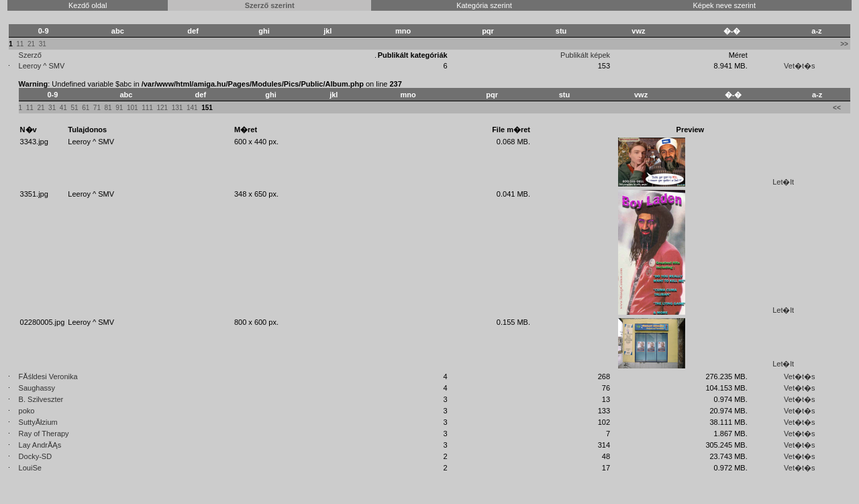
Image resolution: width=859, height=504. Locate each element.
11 (20, 44)
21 (31, 44)
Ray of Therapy (44, 434)
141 (192, 108)
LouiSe (30, 468)
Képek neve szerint (724, 5)
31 (43, 44)
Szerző (30, 55)
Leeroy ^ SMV (42, 66)
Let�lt (783, 182)
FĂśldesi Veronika (48, 376)
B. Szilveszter (41, 399)
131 (178, 108)
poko (27, 411)
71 (97, 108)
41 (63, 108)
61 (86, 108)
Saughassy (37, 388)
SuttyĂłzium (38, 422)
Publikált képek (585, 55)
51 (74, 108)
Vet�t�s (799, 66)
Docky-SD (36, 456)
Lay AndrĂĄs (40, 445)
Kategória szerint (484, 5)
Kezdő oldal (88, 5)
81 (108, 108)
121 (162, 108)
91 (119, 108)
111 (147, 108)
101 (133, 108)
